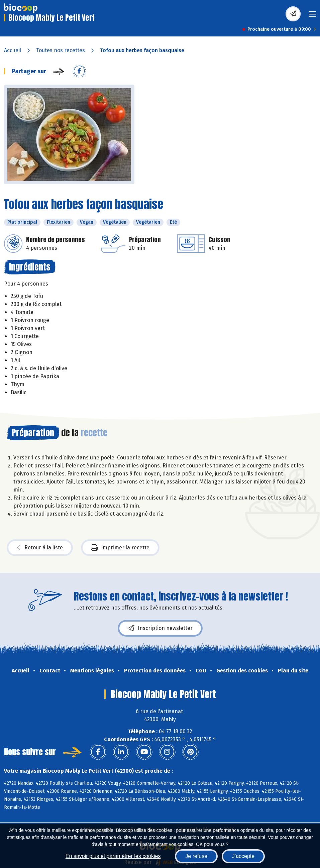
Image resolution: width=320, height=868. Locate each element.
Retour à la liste (40, 548)
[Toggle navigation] (312, 16)
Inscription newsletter (160, 628)
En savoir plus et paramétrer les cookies (113, 856)
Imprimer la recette (120, 548)
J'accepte (243, 856)
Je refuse (196, 856)
